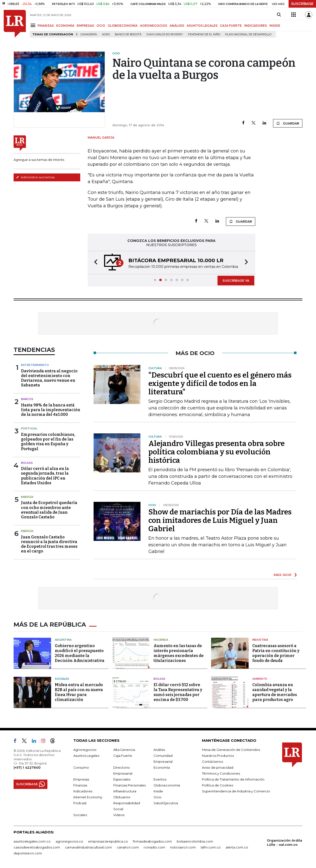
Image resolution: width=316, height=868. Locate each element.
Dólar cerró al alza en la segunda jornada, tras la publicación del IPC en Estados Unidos (45, 476)
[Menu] (34, 25)
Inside (158, 791)
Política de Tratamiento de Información (233, 779)
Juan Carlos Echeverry (165, 34)
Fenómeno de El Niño (204, 34)
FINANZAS (46, 26)
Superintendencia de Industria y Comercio (236, 791)
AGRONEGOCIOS (154, 26)
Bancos (27, 399)
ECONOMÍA (65, 26)
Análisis (159, 750)
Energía (27, 497)
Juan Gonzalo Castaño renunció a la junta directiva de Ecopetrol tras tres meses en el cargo (49, 544)
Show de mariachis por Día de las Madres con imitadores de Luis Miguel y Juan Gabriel (220, 520)
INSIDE (275, 26)
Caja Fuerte (123, 756)
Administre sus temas (35, 177)
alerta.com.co (237, 847)
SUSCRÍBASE (302, 4)
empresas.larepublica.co (108, 841)
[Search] (279, 15)
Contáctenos (212, 762)
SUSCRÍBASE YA (236, 280)
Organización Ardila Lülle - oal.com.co (285, 842)
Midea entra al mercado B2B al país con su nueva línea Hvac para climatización (79, 692)
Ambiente (260, 679)
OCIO (101, 26)
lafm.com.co (211, 847)
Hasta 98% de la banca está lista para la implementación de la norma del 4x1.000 (51, 410)
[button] (94, 263)
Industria (260, 640)
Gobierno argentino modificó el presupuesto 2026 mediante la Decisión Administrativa (80, 653)
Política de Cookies (217, 785)
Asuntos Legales (86, 756)
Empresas (81, 779)
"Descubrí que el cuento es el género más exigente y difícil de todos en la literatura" (220, 383)
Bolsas (27, 463)
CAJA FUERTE (231, 26)
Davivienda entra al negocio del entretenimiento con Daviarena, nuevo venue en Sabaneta (49, 378)
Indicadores (83, 791)
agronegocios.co (69, 841)
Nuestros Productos (218, 756)
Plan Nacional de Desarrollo (248, 34)
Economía (162, 767)
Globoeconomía (167, 785)
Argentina (63, 640)
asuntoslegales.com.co (32, 841)
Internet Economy (88, 797)
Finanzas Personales (129, 785)
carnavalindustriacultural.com (88, 847)
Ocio (158, 797)
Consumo (81, 767)
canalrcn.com (128, 847)
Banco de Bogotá (128, 34)
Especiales (122, 779)
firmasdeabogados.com (152, 841)
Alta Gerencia (124, 750)
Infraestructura (125, 791)
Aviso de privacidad (218, 767)
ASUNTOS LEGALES (202, 26)
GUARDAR (288, 123)
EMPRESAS (85, 26)
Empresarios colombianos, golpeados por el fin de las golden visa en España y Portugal (48, 442)
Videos (119, 815)
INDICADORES (256, 26)
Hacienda (161, 640)
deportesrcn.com (28, 853)
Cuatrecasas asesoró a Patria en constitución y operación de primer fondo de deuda (276, 653)
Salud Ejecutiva (166, 803)
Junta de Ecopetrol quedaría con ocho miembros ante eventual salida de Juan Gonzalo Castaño (49, 510)
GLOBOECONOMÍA (123, 26)
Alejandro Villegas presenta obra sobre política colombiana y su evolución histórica (217, 452)
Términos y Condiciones (221, 773)
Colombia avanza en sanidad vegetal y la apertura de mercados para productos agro (275, 692)
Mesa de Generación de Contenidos (231, 750)
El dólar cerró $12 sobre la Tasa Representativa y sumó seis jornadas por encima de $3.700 (178, 692)
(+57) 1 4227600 (27, 767)
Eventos (160, 779)
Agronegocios (85, 750)
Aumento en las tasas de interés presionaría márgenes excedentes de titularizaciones (179, 653)
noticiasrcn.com (183, 847)
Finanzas (80, 785)
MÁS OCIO (283, 575)
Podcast (80, 803)
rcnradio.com (154, 847)
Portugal (29, 428)
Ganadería (89, 34)
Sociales (62, 679)
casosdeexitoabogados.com (37, 847)
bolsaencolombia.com (195, 841)
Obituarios (122, 797)
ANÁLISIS (177, 26)
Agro (106, 34)
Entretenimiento (35, 365)
